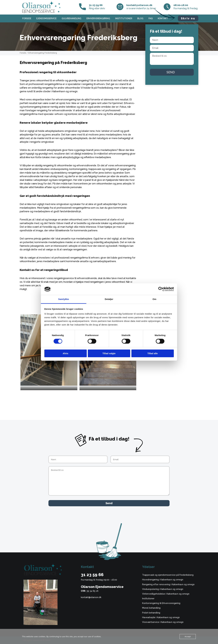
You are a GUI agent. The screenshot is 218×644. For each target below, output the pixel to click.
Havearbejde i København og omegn (161, 617)
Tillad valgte (109, 353)
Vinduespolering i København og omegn (163, 589)
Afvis (65, 353)
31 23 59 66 (92, 575)
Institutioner (124, 18)
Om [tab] (154, 299)
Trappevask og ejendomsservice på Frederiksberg (168, 575)
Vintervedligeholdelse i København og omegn (166, 594)
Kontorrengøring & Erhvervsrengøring (161, 603)
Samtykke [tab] (64, 299)
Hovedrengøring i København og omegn (163, 580)
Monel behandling (151, 608)
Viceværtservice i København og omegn (163, 622)
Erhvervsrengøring (98, 18)
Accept (188, 636)
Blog (140, 18)
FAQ (151, 18)
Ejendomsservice (46, 18)
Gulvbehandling (71, 18)
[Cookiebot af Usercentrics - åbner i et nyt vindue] (161, 289)
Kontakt (163, 18)
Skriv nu (188, 18)
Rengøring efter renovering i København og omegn (168, 584)
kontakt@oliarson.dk (91, 597)
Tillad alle (152, 353)
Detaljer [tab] (109, 299)
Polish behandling (151, 613)
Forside (27, 18)
